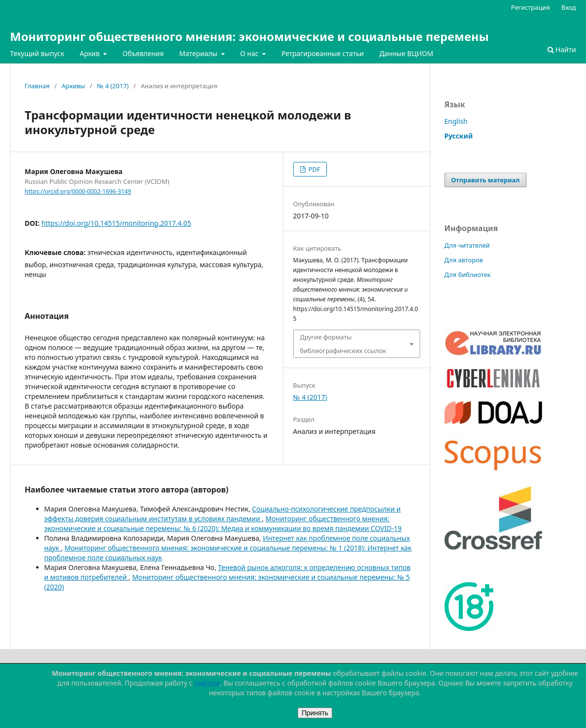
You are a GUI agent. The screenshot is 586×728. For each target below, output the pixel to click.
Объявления (143, 53)
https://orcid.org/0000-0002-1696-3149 (78, 191)
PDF (313, 169)
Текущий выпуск (37, 53)
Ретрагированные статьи (323, 53)
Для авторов (464, 260)
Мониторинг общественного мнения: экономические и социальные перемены (250, 36)
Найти (562, 49)
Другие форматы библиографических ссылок (343, 344)
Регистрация (530, 7)
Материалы (199, 53)
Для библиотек (468, 275)
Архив (91, 53)
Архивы (73, 86)
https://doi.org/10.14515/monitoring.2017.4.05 (116, 223)
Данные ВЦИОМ (406, 53)
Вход (568, 7)
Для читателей (467, 245)
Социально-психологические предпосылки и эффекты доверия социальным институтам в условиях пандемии (223, 514)
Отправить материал (486, 180)
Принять (315, 713)
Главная (37, 86)
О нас (250, 53)
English (456, 121)
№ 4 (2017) (113, 86)
